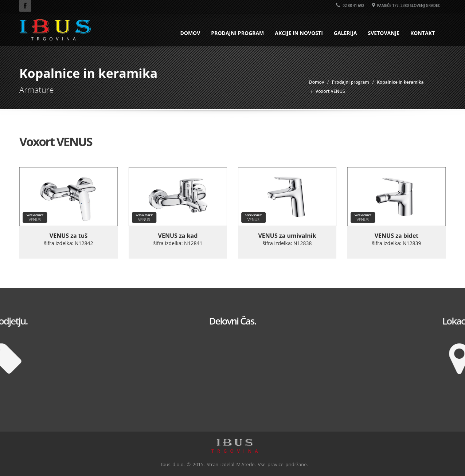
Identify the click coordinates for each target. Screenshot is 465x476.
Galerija (345, 33)
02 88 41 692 (350, 5)
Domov (190, 33)
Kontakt (423, 33)
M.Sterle (246, 464)
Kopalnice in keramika (400, 82)
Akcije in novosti (299, 33)
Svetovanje (384, 33)
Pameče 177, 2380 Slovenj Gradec (406, 5)
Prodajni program (237, 33)
